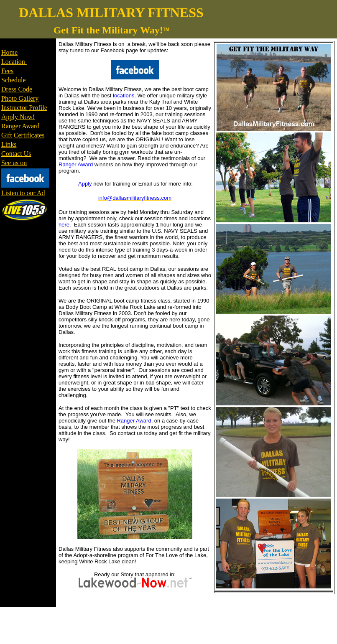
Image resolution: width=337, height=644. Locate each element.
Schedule (14, 80)
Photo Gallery (20, 98)
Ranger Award (20, 126)
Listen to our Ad (23, 193)
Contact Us (16, 154)
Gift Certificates (23, 135)
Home (9, 52)
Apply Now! (18, 117)
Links (9, 144)
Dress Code (17, 89)
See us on (14, 163)
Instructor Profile (24, 108)
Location (14, 62)
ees (9, 71)
